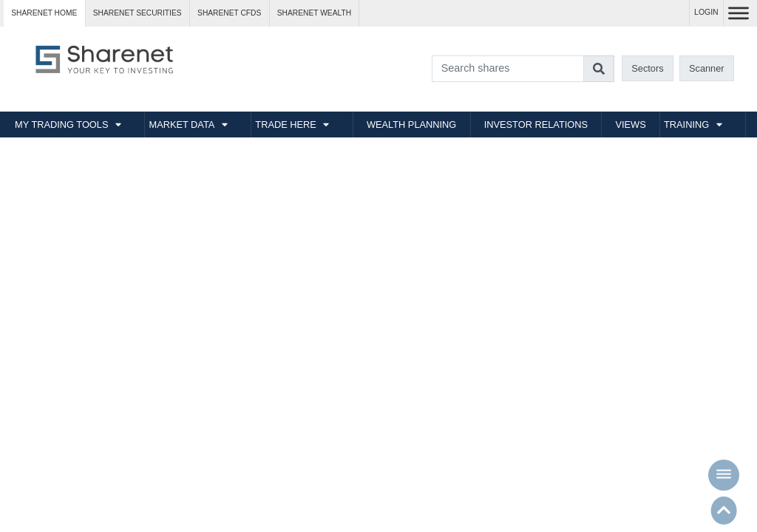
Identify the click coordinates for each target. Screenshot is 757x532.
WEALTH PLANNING (411, 125)
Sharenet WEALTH (314, 13)
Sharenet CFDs (229, 13)
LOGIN (706, 12)
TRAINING (686, 125)
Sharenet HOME (44, 13)
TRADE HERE (285, 125)
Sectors (647, 68)
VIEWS (630, 125)
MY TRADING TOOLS (61, 125)
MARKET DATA (181, 125)
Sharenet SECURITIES (138, 13)
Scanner (707, 68)
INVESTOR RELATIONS (536, 125)
